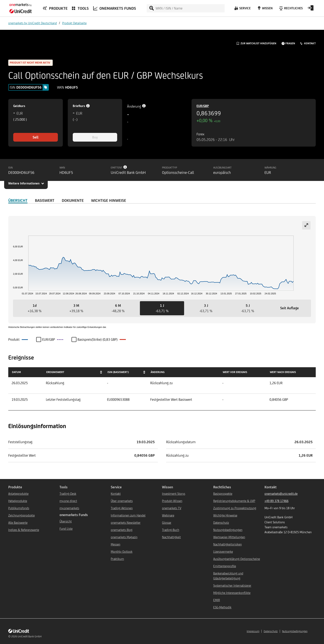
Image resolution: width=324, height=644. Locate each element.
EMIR (217, 600)
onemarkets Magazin (124, 537)
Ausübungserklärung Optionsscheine (237, 559)
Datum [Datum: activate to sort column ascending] (16, 372)
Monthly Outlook (122, 552)
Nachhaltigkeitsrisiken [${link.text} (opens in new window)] (228, 544)
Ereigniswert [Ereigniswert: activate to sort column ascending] (55, 372)
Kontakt (116, 494)
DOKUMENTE (73, 200)
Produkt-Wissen (172, 501)
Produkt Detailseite (74, 23)
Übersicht (66, 521)
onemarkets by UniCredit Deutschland (33, 23)
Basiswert (45, 200)
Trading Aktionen (122, 508)
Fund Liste (66, 529)
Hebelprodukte (18, 501)
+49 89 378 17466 (276, 501)
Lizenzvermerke (223, 552)
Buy (95, 137)
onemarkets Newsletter (126, 523)
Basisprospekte (223, 494)
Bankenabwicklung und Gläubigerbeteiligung (228, 576)
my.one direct (68, 501)
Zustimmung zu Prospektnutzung (235, 508)
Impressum (253, 631)
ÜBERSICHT (18, 200)
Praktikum (117, 559)
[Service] (242, 9)
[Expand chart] (306, 225)
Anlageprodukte (18, 494)
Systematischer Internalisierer (232, 586)
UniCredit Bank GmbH (30, 636)
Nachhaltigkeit (171, 537)
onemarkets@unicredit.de (281, 494)
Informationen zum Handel (128, 515)
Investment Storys (174, 494)
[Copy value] (45, 87)
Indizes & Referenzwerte (24, 530)
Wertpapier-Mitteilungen (229, 537)
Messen (116, 544)
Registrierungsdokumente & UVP (234, 501)
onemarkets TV (172, 508)
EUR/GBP (203, 106)
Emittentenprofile (225, 566)
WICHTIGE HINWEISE (109, 200)
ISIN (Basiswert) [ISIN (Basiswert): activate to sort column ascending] (118, 372)
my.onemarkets (69, 508)
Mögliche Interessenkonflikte (232, 593)
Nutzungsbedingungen (228, 530)
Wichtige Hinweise (225, 515)
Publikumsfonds (19, 508)
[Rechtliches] (290, 9)
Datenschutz (221, 523)
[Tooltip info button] (125, 167)
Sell (36, 137)
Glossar (167, 523)
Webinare (168, 515)
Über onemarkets (122, 501)
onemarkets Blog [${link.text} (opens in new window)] (122, 530)
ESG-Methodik (222, 607)
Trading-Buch (171, 530)
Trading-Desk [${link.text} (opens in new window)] (68, 494)
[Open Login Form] (311, 9)
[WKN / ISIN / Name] (190, 8)
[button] (35, 308)
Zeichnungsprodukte (21, 515)
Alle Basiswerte (18, 523)
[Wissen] (264, 9)
